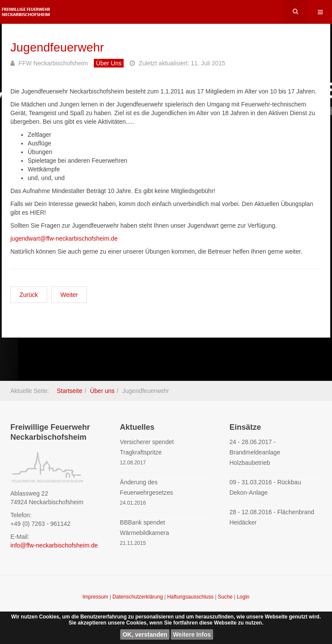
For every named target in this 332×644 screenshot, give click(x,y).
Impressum (96, 597)
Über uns (102, 391)
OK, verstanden (145, 634)
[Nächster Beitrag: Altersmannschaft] (69, 295)
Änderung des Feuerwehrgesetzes (146, 487)
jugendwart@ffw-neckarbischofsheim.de (64, 238)
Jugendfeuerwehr (57, 47)
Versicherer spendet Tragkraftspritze (147, 447)
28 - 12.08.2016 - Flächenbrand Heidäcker (272, 517)
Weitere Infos (192, 634)
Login (243, 597)
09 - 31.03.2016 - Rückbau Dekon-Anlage (265, 487)
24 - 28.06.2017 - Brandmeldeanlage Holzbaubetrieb (255, 452)
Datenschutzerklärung (138, 597)
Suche (225, 597)
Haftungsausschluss (191, 597)
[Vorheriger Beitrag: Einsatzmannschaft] (29, 295)
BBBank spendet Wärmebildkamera (144, 528)
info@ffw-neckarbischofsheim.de (54, 545)
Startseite (69, 391)
